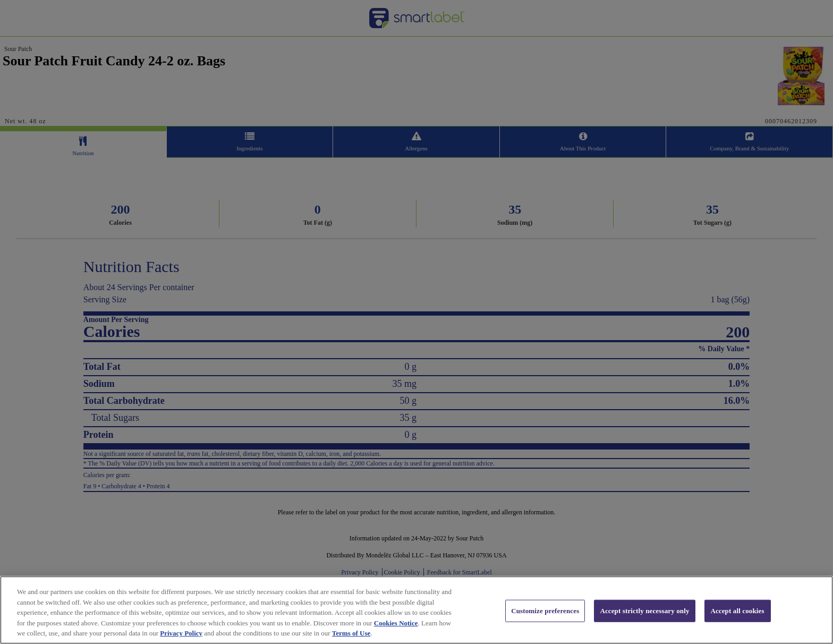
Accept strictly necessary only (644, 624)
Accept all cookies (737, 624)
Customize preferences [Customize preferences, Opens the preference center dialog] (545, 624)
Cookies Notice (396, 636)
